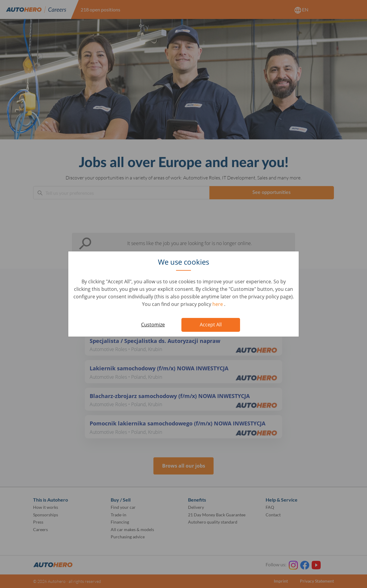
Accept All (211, 325)
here (218, 304)
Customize (153, 325)
